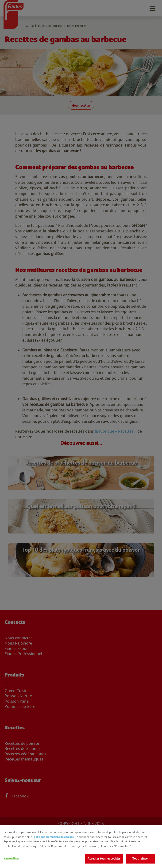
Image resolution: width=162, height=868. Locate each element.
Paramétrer (11, 858)
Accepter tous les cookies (104, 858)
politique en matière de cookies (54, 837)
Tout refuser (141, 858)
